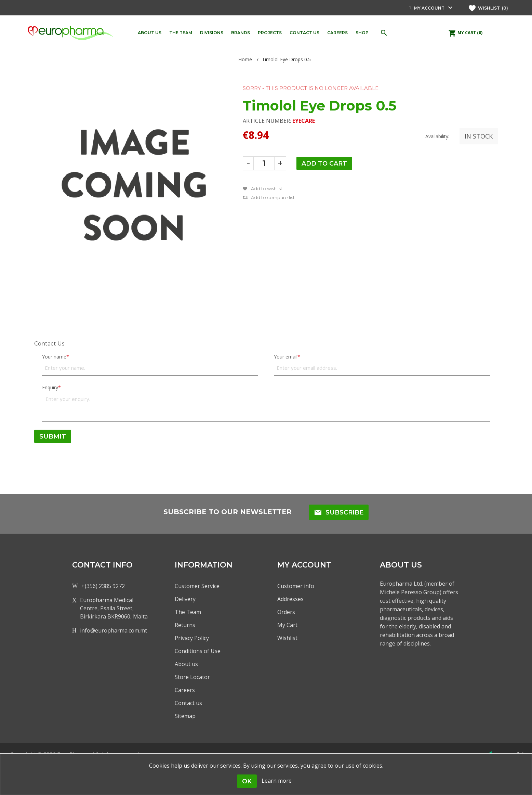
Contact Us (49, 344)
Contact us (188, 703)
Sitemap (185, 716)
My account (429, 8)
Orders (286, 612)
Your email (286, 357)
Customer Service (197, 586)
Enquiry (50, 387)
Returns (185, 625)
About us (186, 664)
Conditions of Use (198, 651)
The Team (188, 612)
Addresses (290, 599)
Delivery (185, 599)
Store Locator (192, 677)
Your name (54, 357)
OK (247, 781)
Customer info (296, 586)
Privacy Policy (192, 638)
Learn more (277, 781)
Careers (185, 690)
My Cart (287, 625)
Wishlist (287, 638)
